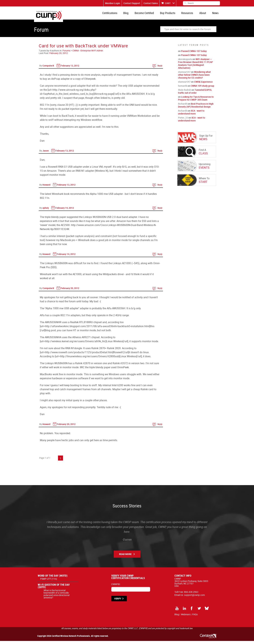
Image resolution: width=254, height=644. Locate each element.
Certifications (117, 15)
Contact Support (132, 3)
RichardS (183, 107)
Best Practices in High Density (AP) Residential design (196, 108)
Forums (66, 54)
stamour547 (184, 75)
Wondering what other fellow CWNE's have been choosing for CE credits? (194, 78)
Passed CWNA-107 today (194, 54)
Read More (125, 557)
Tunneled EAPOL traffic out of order (195, 94)
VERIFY (118, 602)
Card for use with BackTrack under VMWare (83, 49)
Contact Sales (151, 3)
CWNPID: (116, 587)
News (216, 15)
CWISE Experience (203, 85)
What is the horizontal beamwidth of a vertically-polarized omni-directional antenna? (57, 597)
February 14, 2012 (65, 211)
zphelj (46, 211)
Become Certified (149, 15)
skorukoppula (185, 62)
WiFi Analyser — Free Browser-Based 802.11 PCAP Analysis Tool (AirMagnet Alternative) (195, 67)
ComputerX (48, 69)
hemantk (183, 89)
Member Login (113, 3)
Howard (46, 188)
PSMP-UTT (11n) (49, 582)
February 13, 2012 (70, 69)
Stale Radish (185, 93)
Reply (160, 69)
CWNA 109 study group (202, 89)
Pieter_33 (183, 121)
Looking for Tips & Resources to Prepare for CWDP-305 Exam (196, 101)
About (204, 15)
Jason (46, 154)
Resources (190, 15)
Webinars (186, 617)
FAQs (195, 617)
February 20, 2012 (59, 56)
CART (168, 3)
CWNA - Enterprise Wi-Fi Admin (88, 54)
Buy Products (171, 15)
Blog (132, 15)
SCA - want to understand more (191, 115)
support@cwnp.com (194, 598)
